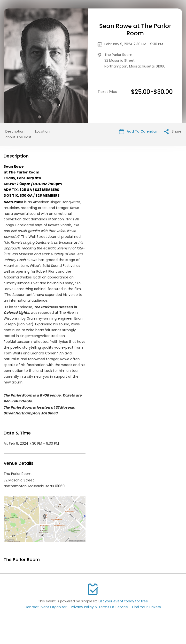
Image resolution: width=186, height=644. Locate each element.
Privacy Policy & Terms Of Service (99, 607)
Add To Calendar (138, 131)
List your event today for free (123, 601)
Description (15, 131)
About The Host (18, 137)
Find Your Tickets (147, 607)
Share (173, 131)
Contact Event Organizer (46, 607)
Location (42, 131)
